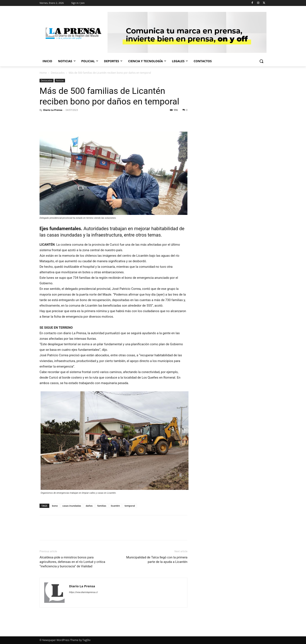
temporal (130, 506)
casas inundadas (72, 506)
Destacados (58, 73)
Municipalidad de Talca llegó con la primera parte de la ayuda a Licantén (157, 560)
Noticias (60, 80)
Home (43, 73)
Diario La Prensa (53, 110)
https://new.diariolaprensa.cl (83, 592)
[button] (261, 61)
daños (89, 506)
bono (55, 506)
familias (102, 506)
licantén (115, 506)
